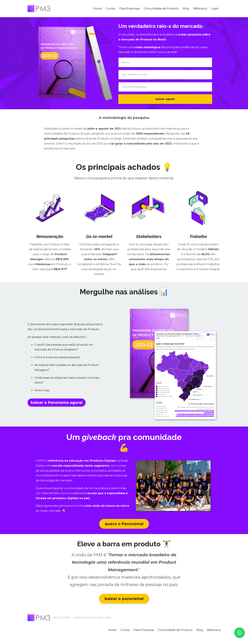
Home (98, 9)
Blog (186, 9)
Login (215, 9)
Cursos (111, 9)
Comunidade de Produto (161, 9)
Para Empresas (130, 9)
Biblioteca (200, 9)
